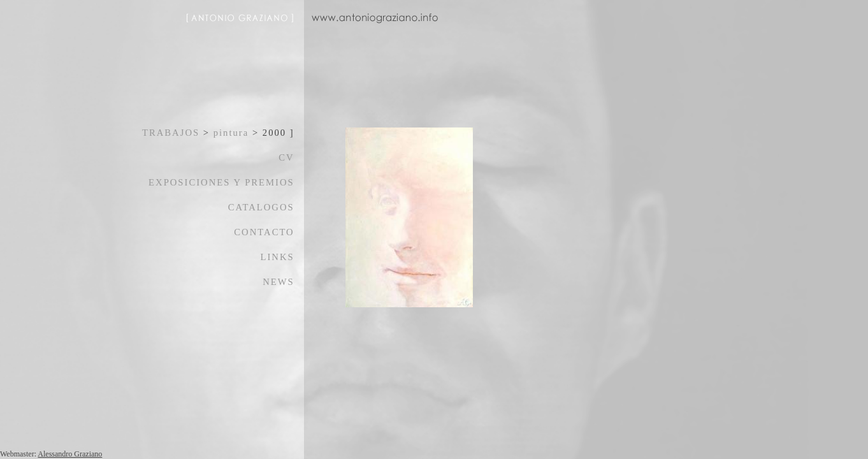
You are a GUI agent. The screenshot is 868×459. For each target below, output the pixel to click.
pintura (231, 133)
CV (286, 157)
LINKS (278, 257)
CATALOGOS (261, 207)
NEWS (278, 282)
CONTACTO (264, 232)
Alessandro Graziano (70, 454)
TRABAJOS (171, 133)
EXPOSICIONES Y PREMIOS (221, 182)
